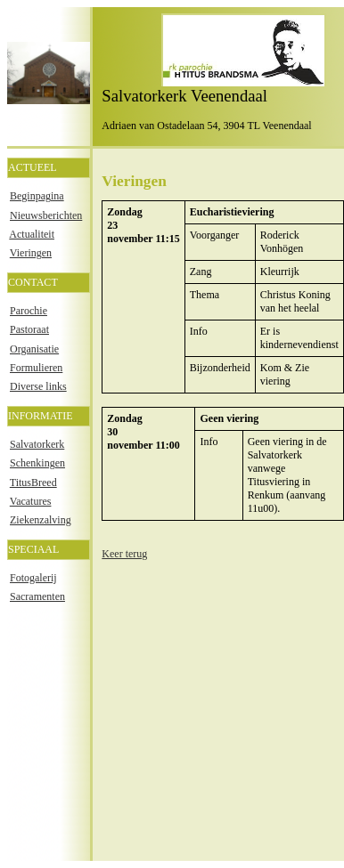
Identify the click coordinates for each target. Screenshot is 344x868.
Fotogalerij (33, 578)
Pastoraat (29, 329)
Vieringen (31, 253)
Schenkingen (37, 463)
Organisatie (34, 349)
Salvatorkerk (37, 444)
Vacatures (31, 501)
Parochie (29, 311)
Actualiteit (32, 234)
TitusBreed (33, 483)
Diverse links (38, 386)
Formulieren (36, 368)
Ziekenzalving (41, 520)
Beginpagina (37, 196)
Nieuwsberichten (46, 215)
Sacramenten (37, 596)
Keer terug (124, 554)
